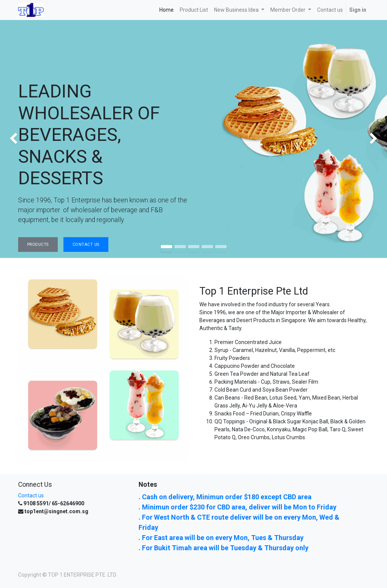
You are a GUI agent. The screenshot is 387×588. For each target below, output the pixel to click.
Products (38, 245)
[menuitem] (167, 10)
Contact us (31, 495)
